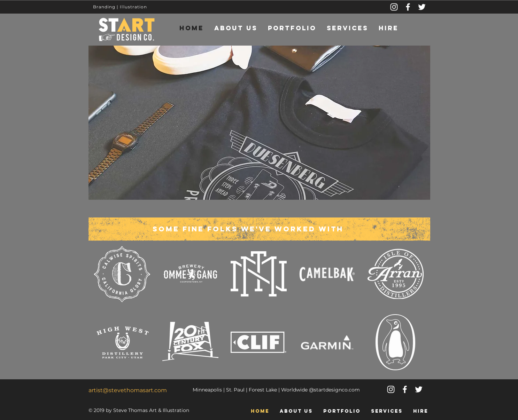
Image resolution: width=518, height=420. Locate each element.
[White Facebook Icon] (405, 389)
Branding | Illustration (120, 7)
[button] (259, 123)
